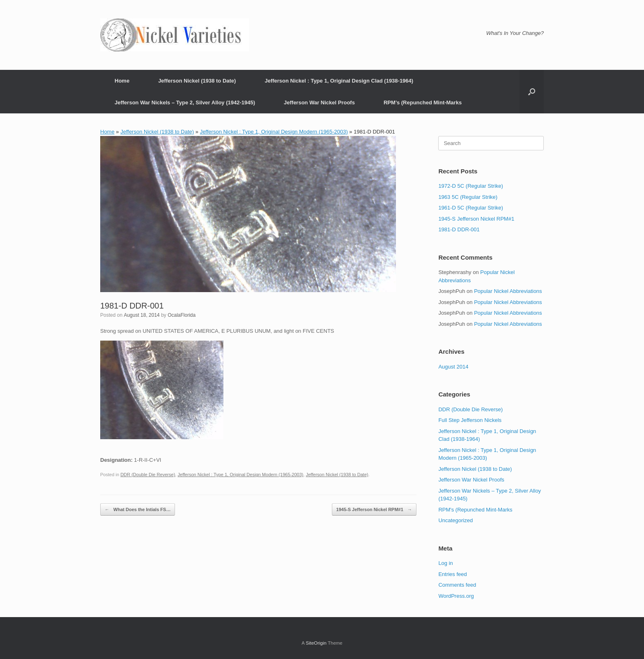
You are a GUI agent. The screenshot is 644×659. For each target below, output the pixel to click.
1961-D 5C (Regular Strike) (471, 208)
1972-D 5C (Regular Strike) (471, 186)
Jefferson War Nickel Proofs (319, 103)
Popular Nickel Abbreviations (508, 291)
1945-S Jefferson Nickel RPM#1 (374, 510)
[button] (532, 92)
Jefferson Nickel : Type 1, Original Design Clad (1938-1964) (339, 81)
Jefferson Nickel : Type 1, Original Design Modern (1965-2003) (274, 132)
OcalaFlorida (182, 315)
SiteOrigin (316, 643)
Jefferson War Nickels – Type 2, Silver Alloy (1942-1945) (185, 103)
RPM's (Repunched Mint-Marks (475, 510)
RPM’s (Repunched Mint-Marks (423, 103)
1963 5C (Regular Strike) (468, 197)
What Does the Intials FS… (138, 510)
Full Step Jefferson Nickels (470, 420)
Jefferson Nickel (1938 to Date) (197, 81)
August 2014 (453, 367)
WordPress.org (456, 596)
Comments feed (457, 585)
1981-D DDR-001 (459, 229)
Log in (445, 563)
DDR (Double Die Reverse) (148, 475)
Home (122, 81)
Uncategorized (455, 520)
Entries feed (452, 574)
